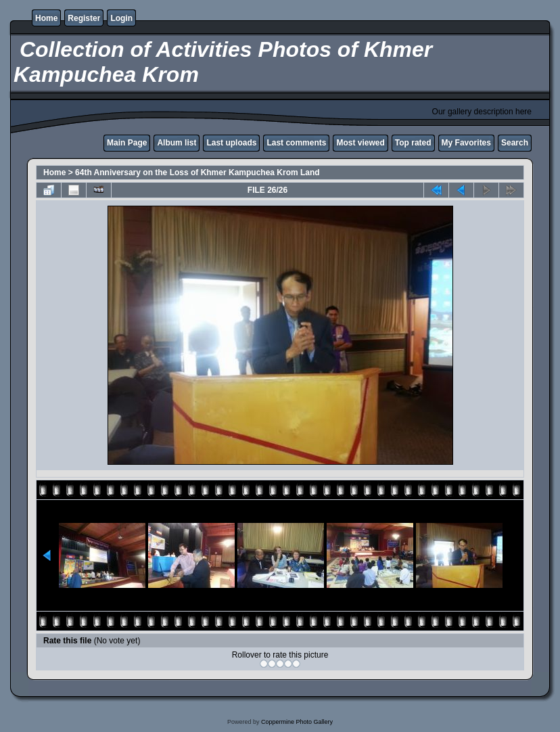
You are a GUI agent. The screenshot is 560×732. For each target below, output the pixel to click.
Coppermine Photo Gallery (297, 722)
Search (515, 143)
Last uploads (231, 143)
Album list (177, 143)
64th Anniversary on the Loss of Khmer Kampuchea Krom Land (197, 173)
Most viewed (360, 143)
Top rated (413, 143)
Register (84, 18)
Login (121, 18)
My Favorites (466, 143)
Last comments (296, 143)
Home (46, 18)
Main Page (127, 143)
